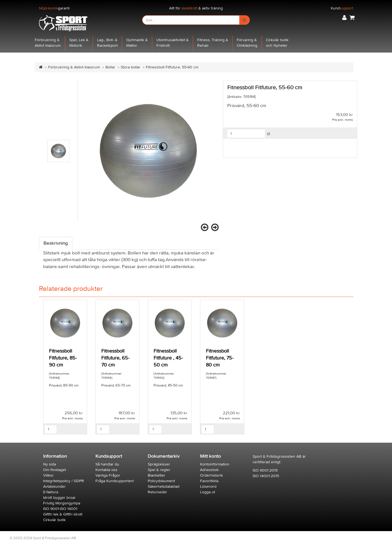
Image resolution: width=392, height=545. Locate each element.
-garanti (54, 8)
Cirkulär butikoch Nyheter (277, 43)
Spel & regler (159, 470)
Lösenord (208, 486)
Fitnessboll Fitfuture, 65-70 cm (115, 358)
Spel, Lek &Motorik (79, 43)
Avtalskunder (54, 486)
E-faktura (51, 492)
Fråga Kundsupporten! (115, 481)
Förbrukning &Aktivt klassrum (48, 43)
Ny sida (50, 464)
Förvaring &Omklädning (247, 43)
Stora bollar (130, 67)
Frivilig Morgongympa (62, 503)
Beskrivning (56, 243)
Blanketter (156, 475)
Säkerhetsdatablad (164, 486)
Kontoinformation (215, 464)
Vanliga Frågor (108, 475)
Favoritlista (209, 481)
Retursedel (157, 492)
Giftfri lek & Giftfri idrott (63, 514)
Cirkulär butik (54, 520)
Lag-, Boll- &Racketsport (107, 43)
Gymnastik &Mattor (137, 43)
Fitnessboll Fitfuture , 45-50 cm (168, 358)
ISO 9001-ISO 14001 (60, 509)
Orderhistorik (211, 475)
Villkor (48, 475)
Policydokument (161, 481)
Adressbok (209, 470)
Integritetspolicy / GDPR (64, 481)
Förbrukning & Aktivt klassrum (74, 67)
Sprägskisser (159, 464)
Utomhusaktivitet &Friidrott (172, 43)
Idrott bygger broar (59, 498)
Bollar (110, 67)
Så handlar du (107, 464)
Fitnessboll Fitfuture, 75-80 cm (220, 358)
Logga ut (208, 492)
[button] (344, 18)
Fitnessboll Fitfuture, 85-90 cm (63, 358)
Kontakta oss (106, 470)
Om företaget (55, 470)
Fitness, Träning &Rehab (213, 43)
